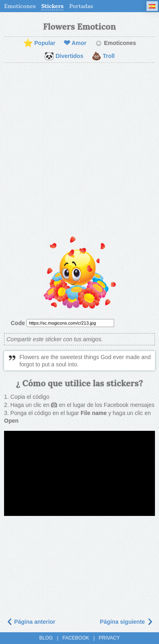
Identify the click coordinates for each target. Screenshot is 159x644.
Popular (39, 43)
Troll (103, 56)
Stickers (52, 6)
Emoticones (20, 6)
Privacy (109, 638)
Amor (75, 43)
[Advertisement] (79, 151)
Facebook (76, 638)
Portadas (81, 6)
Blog (46, 638)
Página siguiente (126, 622)
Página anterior (31, 622)
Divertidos (64, 56)
